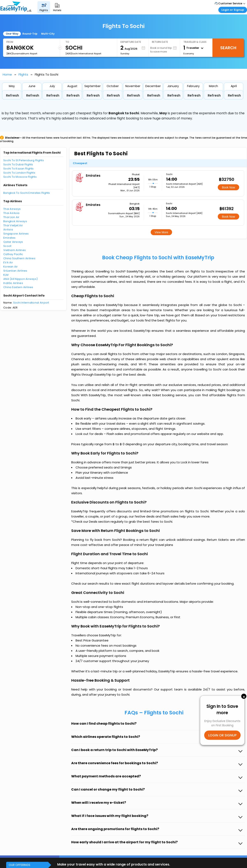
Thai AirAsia (11, 213)
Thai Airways (12, 209)
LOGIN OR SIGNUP (222, 735)
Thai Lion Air (11, 217)
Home (7, 74)
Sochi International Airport (31, 303)
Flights (23, 74)
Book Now (228, 187)
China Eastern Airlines (18, 287)
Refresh (12, 95)
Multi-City (48, 34)
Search (228, 48)
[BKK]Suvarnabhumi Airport (22, 54)
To (67, 42)
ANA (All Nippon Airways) (20, 279)
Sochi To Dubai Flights (18, 164)
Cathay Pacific (13, 254)
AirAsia (8, 230)
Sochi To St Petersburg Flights (24, 160)
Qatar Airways (13, 242)
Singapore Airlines (16, 234)
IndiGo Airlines (13, 283)
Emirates (9, 238)
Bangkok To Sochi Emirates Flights (27, 193)
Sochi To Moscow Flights (20, 177)
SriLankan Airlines (15, 271)
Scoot (7, 246)
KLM (6, 275)
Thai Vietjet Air (13, 225)
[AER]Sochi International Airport (83, 54)
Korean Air (11, 267)
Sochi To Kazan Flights (19, 169)
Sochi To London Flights (19, 173)
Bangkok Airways (15, 221)
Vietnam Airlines (15, 250)
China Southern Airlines (19, 258)
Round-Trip (30, 34)
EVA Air (8, 262)
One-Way (12, 34)
